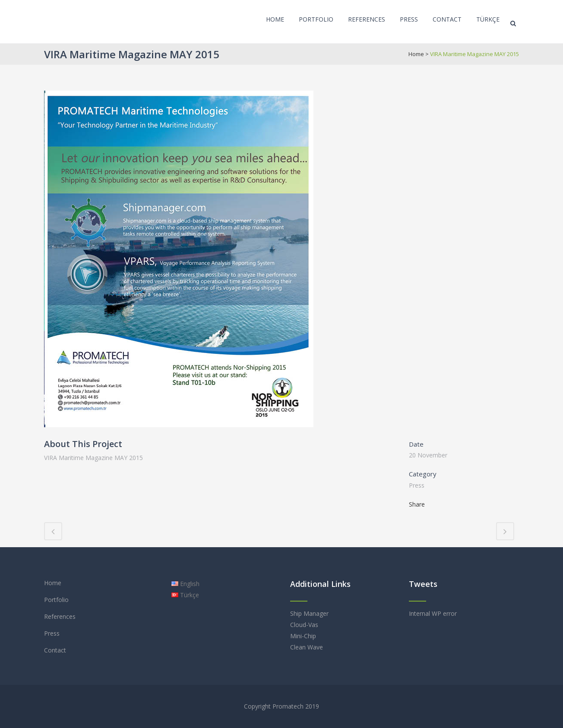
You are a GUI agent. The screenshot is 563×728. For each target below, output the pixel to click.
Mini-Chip (303, 636)
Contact (55, 650)
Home (416, 54)
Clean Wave (307, 647)
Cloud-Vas (304, 625)
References (60, 616)
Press (52, 633)
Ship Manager (309, 613)
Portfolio (56, 600)
